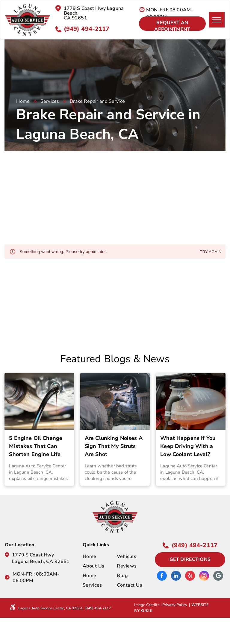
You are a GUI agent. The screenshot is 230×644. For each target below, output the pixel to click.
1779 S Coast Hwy (33, 555)
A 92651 (77, 18)
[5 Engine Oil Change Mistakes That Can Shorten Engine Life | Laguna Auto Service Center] (39, 401)
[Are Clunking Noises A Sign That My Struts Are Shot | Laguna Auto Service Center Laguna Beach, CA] (115, 401)
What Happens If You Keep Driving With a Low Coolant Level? (188, 446)
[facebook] (162, 576)
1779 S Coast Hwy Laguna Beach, (94, 11)
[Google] (218, 576)
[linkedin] (176, 576)
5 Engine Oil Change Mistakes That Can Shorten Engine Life (36, 446)
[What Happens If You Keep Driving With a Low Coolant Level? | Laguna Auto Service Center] (190, 401)
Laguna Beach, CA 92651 (41, 562)
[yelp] (190, 576)
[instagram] (204, 576)
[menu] (217, 20)
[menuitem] (104, 556)
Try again (211, 252)
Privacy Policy (175, 605)
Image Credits (147, 605)
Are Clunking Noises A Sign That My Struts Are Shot (114, 446)
